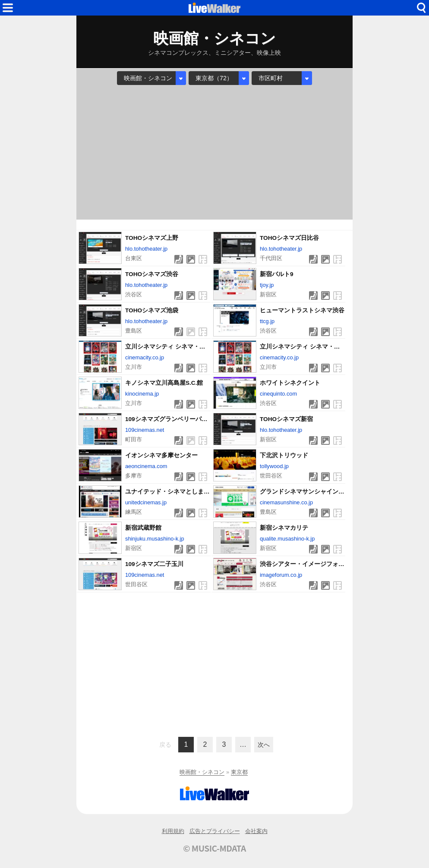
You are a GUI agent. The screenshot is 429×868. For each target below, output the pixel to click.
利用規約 (173, 831)
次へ (264, 745)
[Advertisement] (214, 152)
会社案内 (256, 831)
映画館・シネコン (202, 772)
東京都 (239, 772)
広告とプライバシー (215, 831)
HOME (214, 8)
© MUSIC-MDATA (214, 848)
